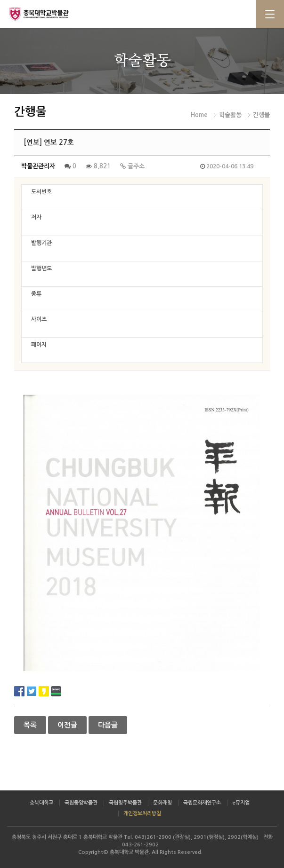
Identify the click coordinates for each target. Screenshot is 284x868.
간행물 (261, 115)
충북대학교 (41, 803)
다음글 (108, 725)
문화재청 (162, 803)
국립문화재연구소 (202, 803)
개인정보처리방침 (142, 814)
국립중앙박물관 (81, 803)
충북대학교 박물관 (47, 14)
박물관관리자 (38, 166)
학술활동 (230, 115)
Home (199, 115)
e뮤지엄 (241, 803)
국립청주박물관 (125, 803)
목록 (30, 725)
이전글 (67, 725)
